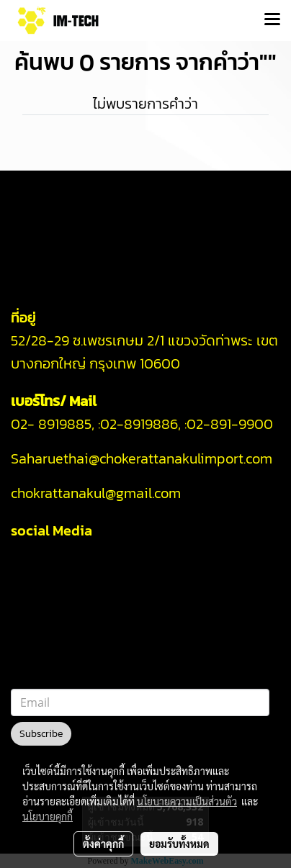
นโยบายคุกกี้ (48, 816)
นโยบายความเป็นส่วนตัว (187, 801)
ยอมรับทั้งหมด (179, 844)
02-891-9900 (232, 424)
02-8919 (139, 424)
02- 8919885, (53, 424)
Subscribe (41, 734)
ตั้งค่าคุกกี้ (103, 844)
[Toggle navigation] (272, 20)
